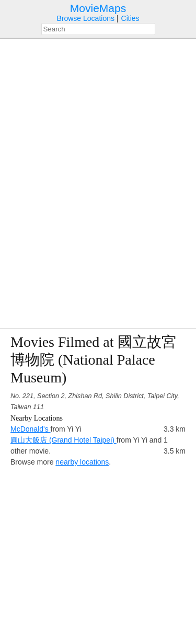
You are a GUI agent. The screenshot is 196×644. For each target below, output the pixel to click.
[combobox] (98, 29)
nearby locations (82, 462)
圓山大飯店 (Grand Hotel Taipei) (64, 440)
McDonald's (31, 429)
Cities (130, 18)
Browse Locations (85, 18)
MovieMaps (98, 8)
